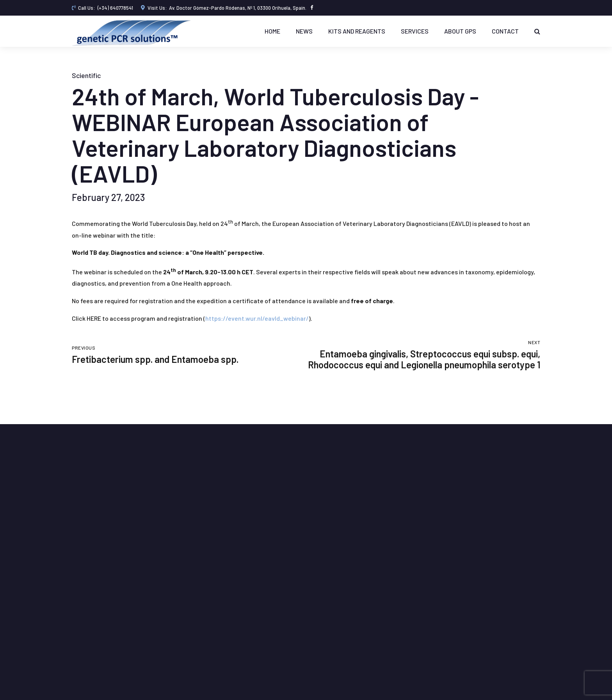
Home (272, 31)
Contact (505, 31)
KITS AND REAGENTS (357, 31)
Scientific (86, 75)
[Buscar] (537, 31)
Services (415, 31)
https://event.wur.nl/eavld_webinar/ (257, 318)
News (304, 31)
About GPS (460, 31)
